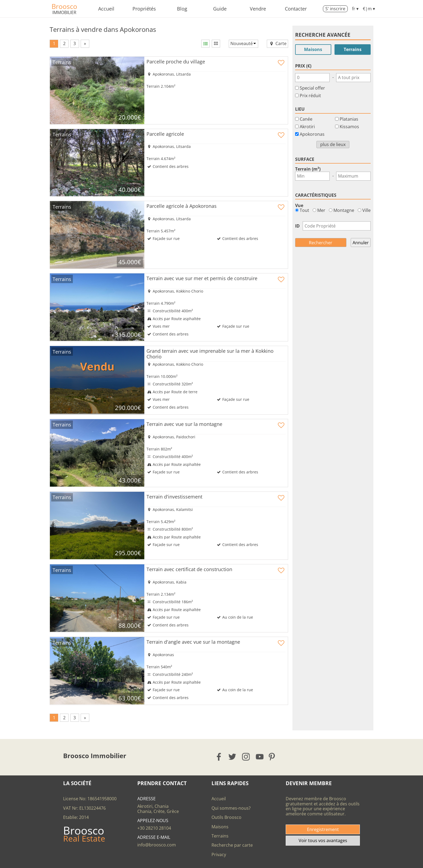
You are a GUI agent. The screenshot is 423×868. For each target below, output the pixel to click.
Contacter (296, 9)
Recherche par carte (232, 845)
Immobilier (64, 12)
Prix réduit (310, 96)
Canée (306, 119)
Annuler (361, 243)
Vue (299, 205)
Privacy (219, 855)
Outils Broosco (226, 817)
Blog (182, 9)
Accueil (106, 9)
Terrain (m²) (308, 169)
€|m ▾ (369, 9)
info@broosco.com (157, 845)
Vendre (258, 9)
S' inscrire (335, 9)
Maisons (313, 49)
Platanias (349, 119)
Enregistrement (323, 829)
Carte (277, 43)
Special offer (312, 88)
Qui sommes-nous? (231, 808)
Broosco (64, 6)
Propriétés (144, 9)
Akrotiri (307, 127)
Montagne (342, 210)
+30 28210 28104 (154, 828)
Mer (319, 210)
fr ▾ (355, 9)
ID (297, 226)
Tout (302, 210)
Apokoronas (312, 134)
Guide (220, 9)
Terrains (353, 49)
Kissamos (349, 127)
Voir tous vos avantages (323, 840)
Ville (364, 210)
